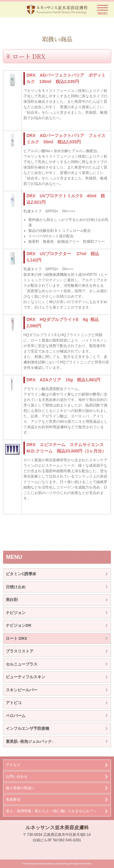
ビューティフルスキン (26, 677)
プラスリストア (20, 651)
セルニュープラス (22, 664)
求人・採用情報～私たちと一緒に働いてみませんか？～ (51, 811)
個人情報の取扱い (20, 788)
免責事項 (13, 800)
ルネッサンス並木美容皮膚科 (57, 828)
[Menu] (103, 10)
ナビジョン (16, 613)
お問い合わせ (17, 776)
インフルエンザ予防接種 (28, 728)
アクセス (13, 765)
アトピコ (14, 703)
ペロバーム (16, 716)
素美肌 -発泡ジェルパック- (29, 741)
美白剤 (12, 600)
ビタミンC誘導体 (21, 574)
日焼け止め (16, 587)
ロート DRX (16, 638)
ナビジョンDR (19, 625)
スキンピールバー (22, 690)
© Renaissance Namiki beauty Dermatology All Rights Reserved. (57, 864)
